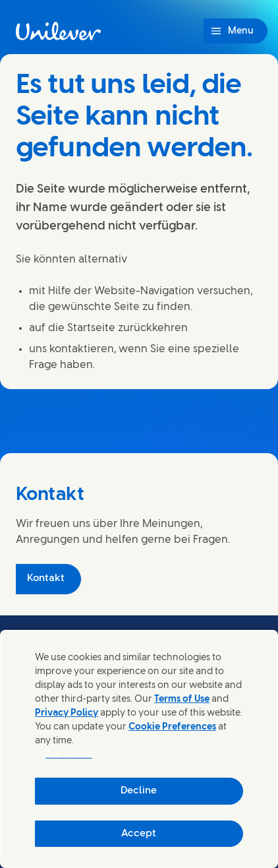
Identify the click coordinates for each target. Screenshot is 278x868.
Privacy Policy (67, 713)
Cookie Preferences (172, 727)
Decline (139, 791)
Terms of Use (182, 699)
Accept (139, 834)
